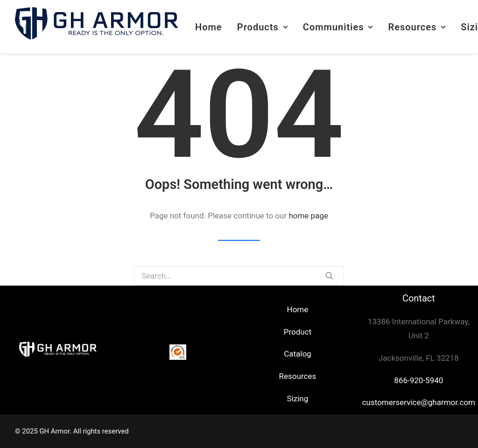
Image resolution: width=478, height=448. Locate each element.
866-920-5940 (418, 380)
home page (308, 216)
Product (298, 332)
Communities (338, 27)
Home (209, 27)
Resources (417, 27)
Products (263, 27)
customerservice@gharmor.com (419, 402)
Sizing (298, 399)
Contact (419, 298)
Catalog (298, 354)
